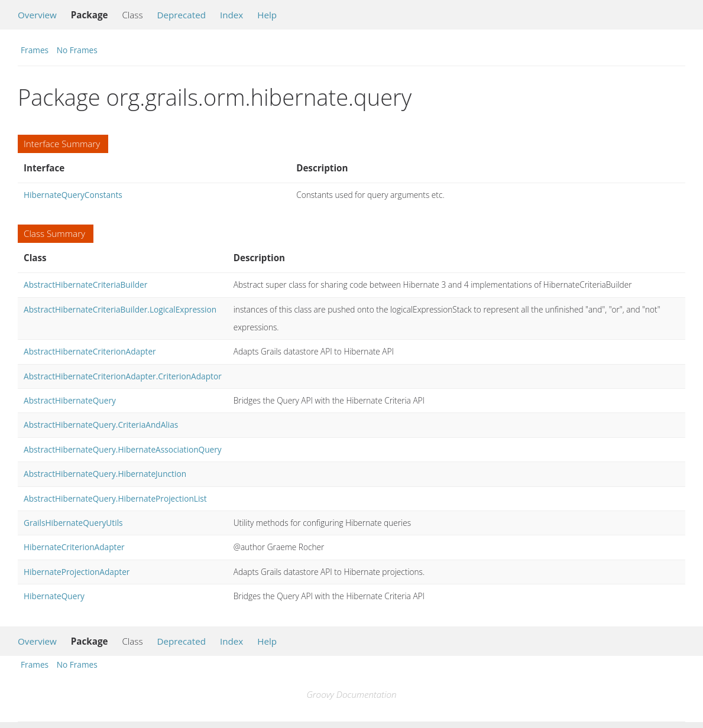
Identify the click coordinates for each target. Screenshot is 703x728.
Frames (35, 50)
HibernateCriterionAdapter (74, 547)
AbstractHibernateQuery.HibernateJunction (105, 474)
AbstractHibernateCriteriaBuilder (85, 285)
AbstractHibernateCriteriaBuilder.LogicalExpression (120, 309)
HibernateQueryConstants (73, 195)
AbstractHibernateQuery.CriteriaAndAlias (101, 425)
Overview (37, 15)
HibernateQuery (54, 596)
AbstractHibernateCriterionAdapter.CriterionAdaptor (123, 376)
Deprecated (181, 15)
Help (267, 15)
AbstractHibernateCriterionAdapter (90, 351)
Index (231, 15)
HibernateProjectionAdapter (77, 572)
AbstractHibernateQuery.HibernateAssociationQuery (123, 449)
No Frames (77, 50)
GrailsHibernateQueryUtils (73, 523)
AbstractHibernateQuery (70, 400)
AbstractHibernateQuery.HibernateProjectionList (115, 498)
